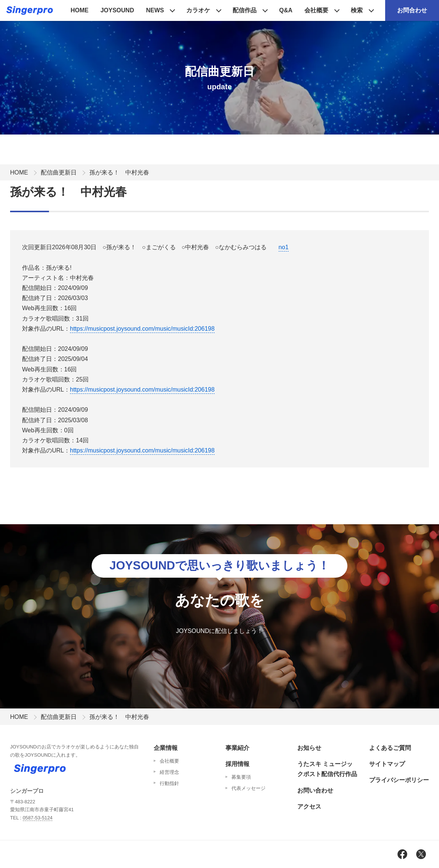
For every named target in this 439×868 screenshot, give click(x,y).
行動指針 (169, 783)
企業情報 (166, 748)
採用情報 (237, 764)
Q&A (286, 10)
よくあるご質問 (390, 748)
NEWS (155, 10)
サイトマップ (387, 764)
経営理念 (169, 772)
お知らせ (309, 748)
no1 (284, 247)
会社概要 (316, 10)
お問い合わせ (315, 790)
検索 (357, 10)
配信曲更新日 (59, 172)
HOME (80, 10)
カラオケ (198, 10)
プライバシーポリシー (399, 780)
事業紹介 (237, 748)
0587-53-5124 (38, 818)
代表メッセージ (248, 788)
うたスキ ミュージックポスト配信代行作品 (327, 769)
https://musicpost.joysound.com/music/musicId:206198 (142, 329)
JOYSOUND (117, 10)
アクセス (309, 807)
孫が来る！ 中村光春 (119, 172)
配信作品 (245, 10)
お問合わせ (412, 10)
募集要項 (241, 777)
